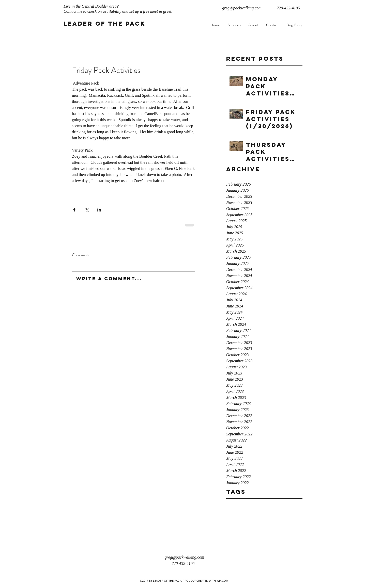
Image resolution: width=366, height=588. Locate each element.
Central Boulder (95, 6)
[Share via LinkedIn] (99, 210)
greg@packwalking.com (242, 8)
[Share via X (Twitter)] (87, 210)
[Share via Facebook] (74, 210)
